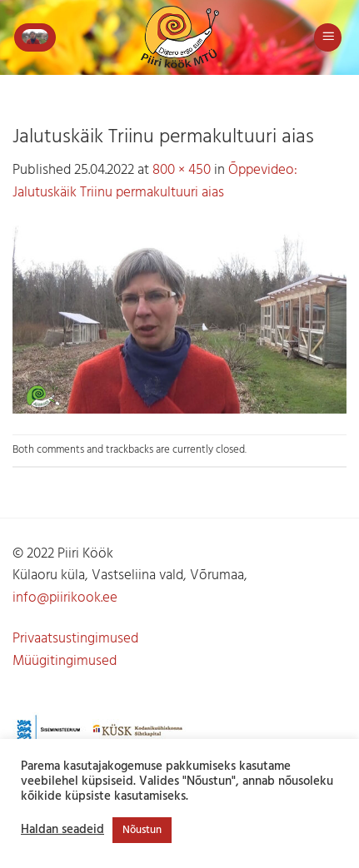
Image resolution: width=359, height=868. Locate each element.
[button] (35, 37)
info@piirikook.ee (65, 598)
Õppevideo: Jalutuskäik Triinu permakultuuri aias (155, 181)
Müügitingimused (65, 661)
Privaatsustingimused (75, 639)
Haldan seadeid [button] (62, 831)
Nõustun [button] (142, 830)
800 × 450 (182, 170)
